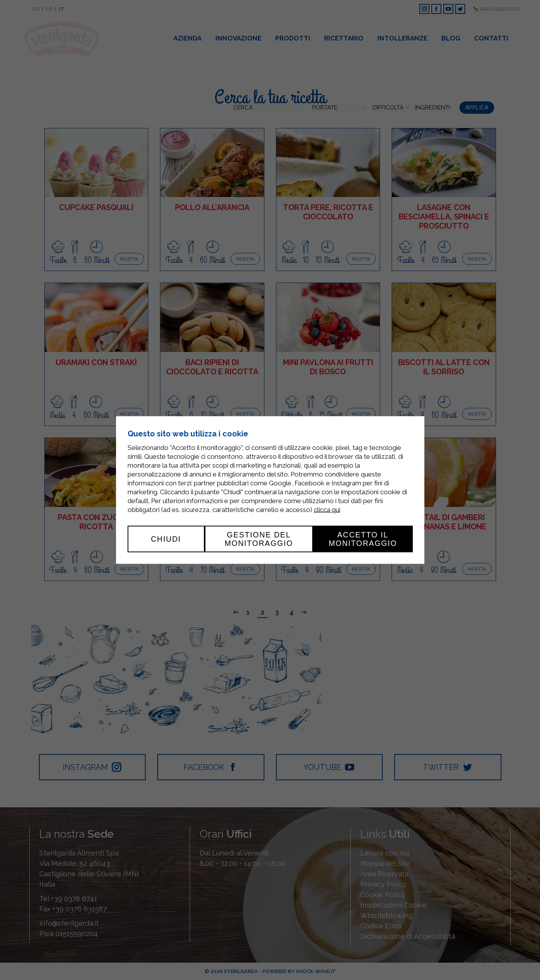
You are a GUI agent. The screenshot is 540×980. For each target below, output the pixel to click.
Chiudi (166, 539)
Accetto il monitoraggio (363, 539)
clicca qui (327, 510)
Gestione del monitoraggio (259, 539)
